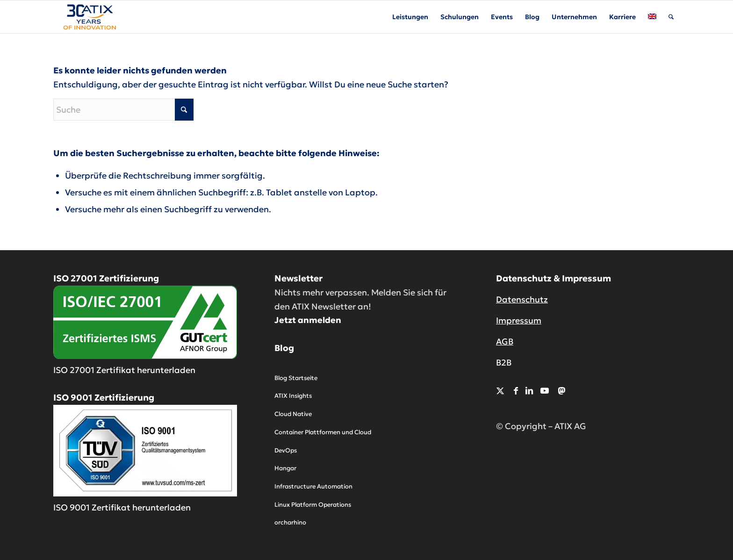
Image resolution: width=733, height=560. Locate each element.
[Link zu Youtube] (545, 391)
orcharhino (290, 522)
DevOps (286, 450)
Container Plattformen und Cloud (323, 432)
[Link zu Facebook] (516, 391)
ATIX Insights (293, 396)
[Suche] (671, 17)
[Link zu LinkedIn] (529, 391)
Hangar (285, 468)
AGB (505, 341)
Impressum (519, 320)
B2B (504, 363)
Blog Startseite (296, 378)
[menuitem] (410, 17)
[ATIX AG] (89, 17)
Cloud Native (293, 414)
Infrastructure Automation (313, 486)
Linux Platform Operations (313, 505)
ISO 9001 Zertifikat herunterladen (122, 507)
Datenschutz (522, 299)
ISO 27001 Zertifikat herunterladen (124, 370)
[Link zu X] (500, 391)
